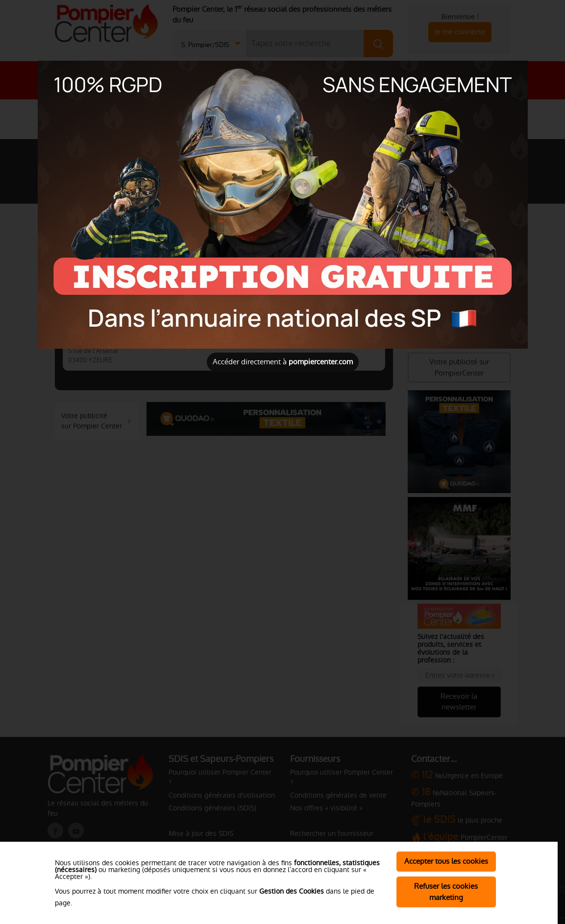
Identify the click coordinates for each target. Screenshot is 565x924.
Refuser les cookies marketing (446, 892)
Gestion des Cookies (292, 891)
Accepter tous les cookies (446, 861)
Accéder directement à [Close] (283, 362)
